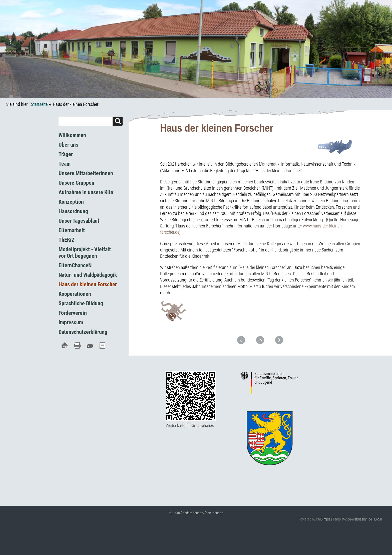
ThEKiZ (67, 240)
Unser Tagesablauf (79, 221)
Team (65, 164)
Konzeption (71, 202)
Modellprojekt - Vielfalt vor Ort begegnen (85, 253)
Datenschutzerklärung (83, 332)
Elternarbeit (72, 230)
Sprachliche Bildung (81, 303)
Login (378, 519)
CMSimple (323, 519)
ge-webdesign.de (360, 519)
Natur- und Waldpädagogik (88, 275)
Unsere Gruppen (76, 183)
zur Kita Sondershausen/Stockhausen (196, 513)
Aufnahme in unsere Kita (86, 192)
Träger (66, 154)
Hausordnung (73, 211)
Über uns (68, 145)
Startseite (39, 104)
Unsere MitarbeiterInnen (86, 173)
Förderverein (73, 313)
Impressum (71, 322)
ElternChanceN (75, 265)
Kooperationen (75, 294)
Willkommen (72, 135)
